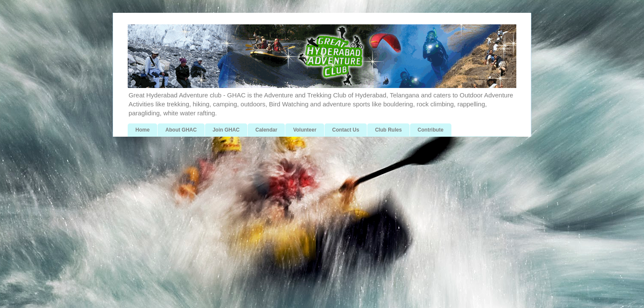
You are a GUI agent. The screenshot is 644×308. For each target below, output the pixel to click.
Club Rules (388, 130)
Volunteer (304, 130)
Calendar (266, 130)
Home (142, 130)
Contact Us (346, 130)
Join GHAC (226, 130)
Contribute (431, 130)
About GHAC (181, 130)
